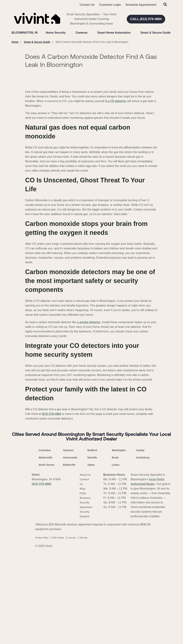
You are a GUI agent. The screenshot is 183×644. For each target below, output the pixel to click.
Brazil (115, 546)
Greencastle (70, 546)
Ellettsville (69, 553)
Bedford (92, 539)
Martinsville (45, 546)
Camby (140, 539)
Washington (119, 539)
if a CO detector (116, 189)
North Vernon (47, 553)
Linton (116, 553)
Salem (91, 553)
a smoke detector (89, 411)
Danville (92, 546)
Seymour (68, 539)
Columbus (45, 539)
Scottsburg (143, 546)
